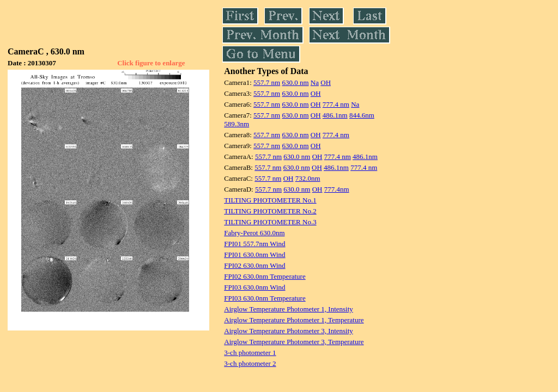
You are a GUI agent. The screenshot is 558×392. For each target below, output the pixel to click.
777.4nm (337, 189)
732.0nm (308, 178)
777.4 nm (336, 104)
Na (315, 82)
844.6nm (362, 115)
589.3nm (236, 124)
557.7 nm (267, 82)
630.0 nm (295, 82)
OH (326, 82)
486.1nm (335, 115)
